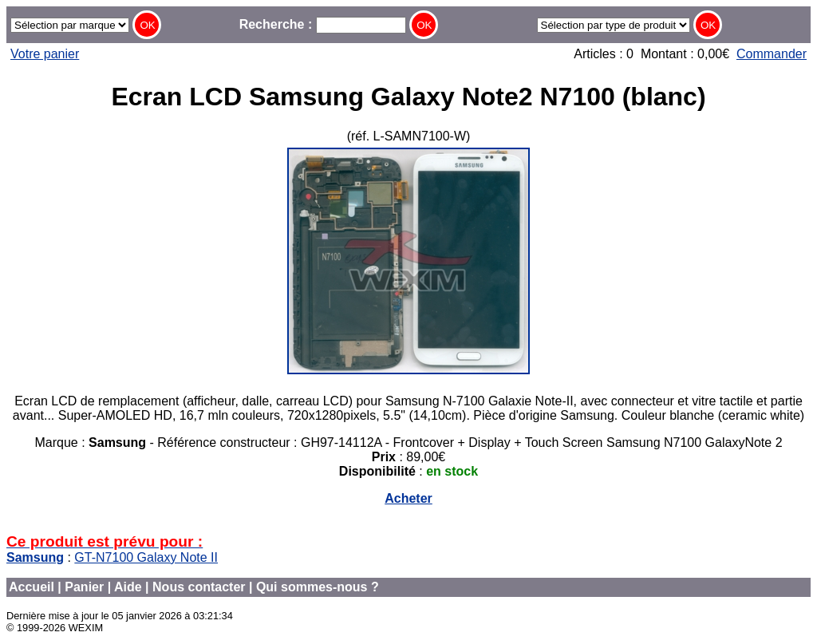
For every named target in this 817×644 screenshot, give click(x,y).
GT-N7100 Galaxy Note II (146, 557)
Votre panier (45, 54)
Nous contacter (199, 587)
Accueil (32, 587)
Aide (128, 587)
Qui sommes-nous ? (318, 587)
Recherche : (323, 24)
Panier (84, 587)
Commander (772, 54)
